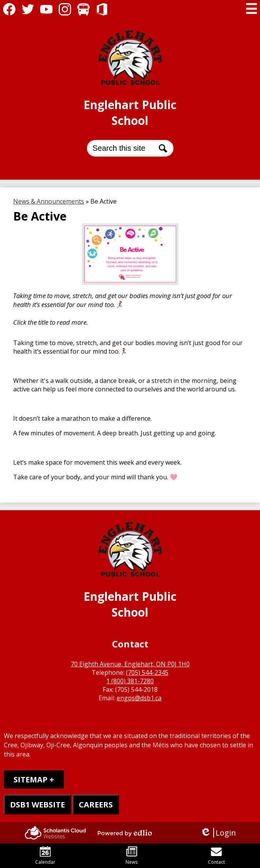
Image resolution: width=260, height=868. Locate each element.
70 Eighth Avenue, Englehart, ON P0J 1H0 (130, 664)
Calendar (45, 856)
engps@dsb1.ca (139, 698)
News (132, 856)
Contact (216, 856)
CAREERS (96, 805)
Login (218, 833)
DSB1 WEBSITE (37, 805)
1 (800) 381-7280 (130, 681)
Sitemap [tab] (31, 780)
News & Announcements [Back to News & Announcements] (49, 201)
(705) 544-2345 (147, 672)
